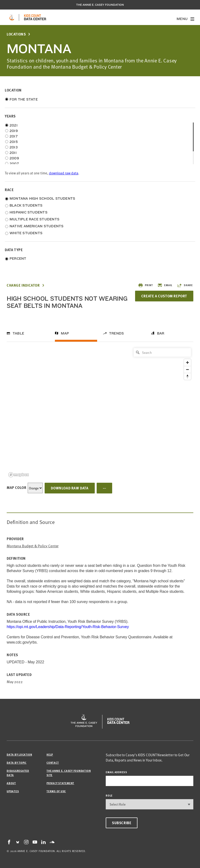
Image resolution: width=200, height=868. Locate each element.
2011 (13, 153)
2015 (14, 142)
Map (65, 333)
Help (50, 754)
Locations (16, 34)
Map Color (16, 487)
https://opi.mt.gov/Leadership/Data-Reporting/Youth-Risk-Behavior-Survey (68, 627)
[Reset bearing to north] (187, 376)
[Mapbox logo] (19, 475)
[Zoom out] (187, 369)
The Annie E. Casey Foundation (100, 5)
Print (145, 285)
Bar (161, 333)
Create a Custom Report (164, 296)
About (11, 783)
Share (185, 285)
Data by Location (19, 754)
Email (165, 285)
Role (109, 795)
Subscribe (122, 823)
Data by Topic (17, 763)
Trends (116, 333)
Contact (53, 763)
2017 (14, 136)
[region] (100, 412)
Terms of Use (56, 791)
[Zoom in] (187, 363)
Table (18, 333)
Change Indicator (23, 285)
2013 (14, 147)
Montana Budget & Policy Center (33, 546)
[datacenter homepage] (35, 17)
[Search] (162, 352)
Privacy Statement (60, 783)
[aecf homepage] (12, 17)
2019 (14, 131)
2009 (14, 158)
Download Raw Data (70, 488)
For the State (24, 99)
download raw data (64, 173)
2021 (14, 125)
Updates (13, 791)
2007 (14, 164)
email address (116, 772)
